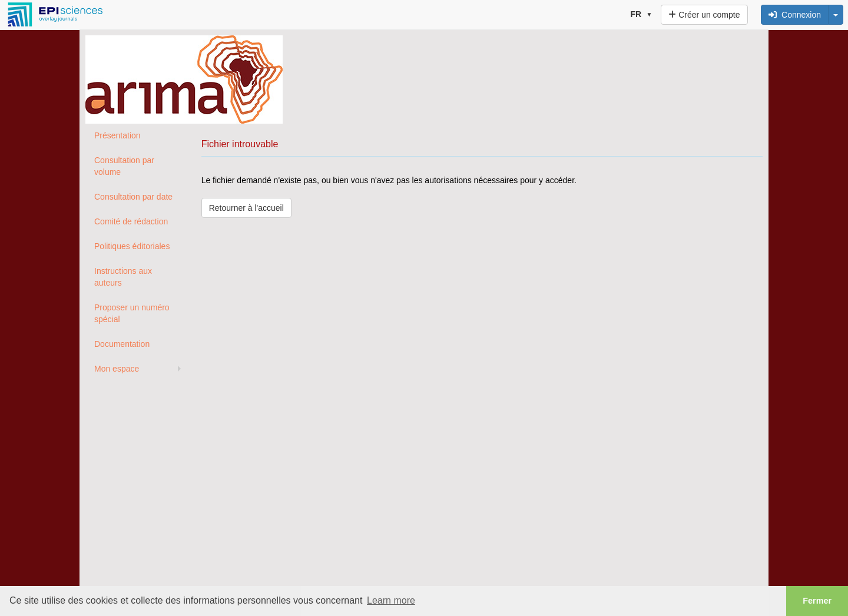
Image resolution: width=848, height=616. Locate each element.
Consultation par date (133, 197)
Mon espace (117, 369)
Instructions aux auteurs (123, 277)
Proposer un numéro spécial (132, 313)
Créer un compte (704, 15)
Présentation (117, 135)
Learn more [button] (391, 600)
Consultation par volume (124, 166)
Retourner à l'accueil (246, 208)
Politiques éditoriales (132, 246)
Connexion (795, 15)
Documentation (122, 344)
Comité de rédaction (131, 221)
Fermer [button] (817, 601)
